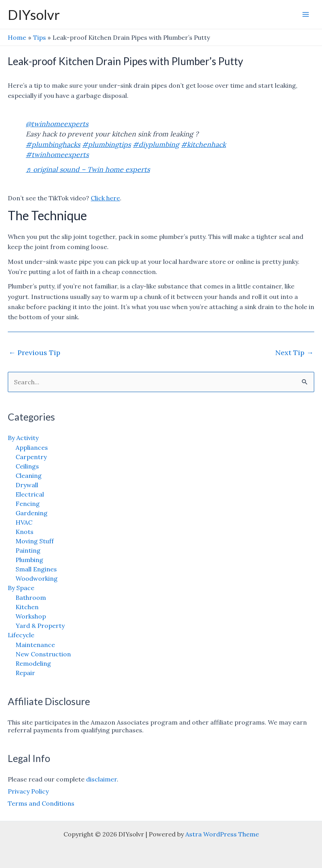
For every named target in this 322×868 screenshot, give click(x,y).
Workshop (31, 616)
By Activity (23, 438)
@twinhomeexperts (57, 124)
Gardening (32, 513)
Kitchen (27, 607)
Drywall (27, 485)
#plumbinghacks (53, 144)
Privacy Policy (28, 791)
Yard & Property (40, 626)
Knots (25, 532)
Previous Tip (34, 353)
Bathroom (31, 598)
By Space (21, 588)
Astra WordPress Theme (222, 834)
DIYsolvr (34, 14)
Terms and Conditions (41, 803)
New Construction (43, 654)
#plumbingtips (106, 144)
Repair (25, 673)
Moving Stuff (35, 541)
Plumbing (29, 560)
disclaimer (101, 779)
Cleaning (29, 476)
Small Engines (36, 569)
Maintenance (35, 645)
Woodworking (37, 578)
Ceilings (27, 466)
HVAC (24, 522)
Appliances (32, 447)
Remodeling (33, 663)
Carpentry (31, 457)
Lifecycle (21, 635)
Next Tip (294, 353)
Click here (105, 198)
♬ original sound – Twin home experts (88, 169)
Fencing (28, 504)
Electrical (30, 494)
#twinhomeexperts (57, 155)
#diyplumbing (156, 144)
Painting (28, 550)
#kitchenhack (203, 144)
